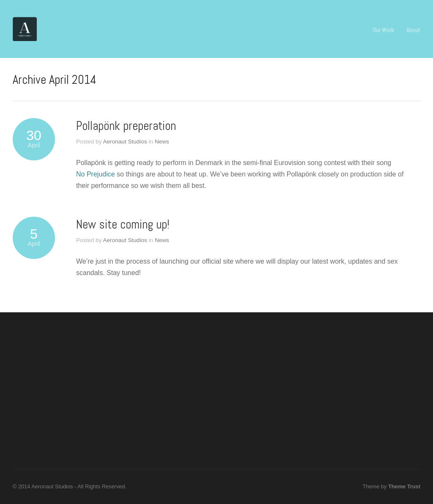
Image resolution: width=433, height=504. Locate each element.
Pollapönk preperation (126, 126)
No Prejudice (96, 174)
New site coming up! (123, 224)
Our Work (383, 30)
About (413, 30)
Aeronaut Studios (125, 142)
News (162, 142)
